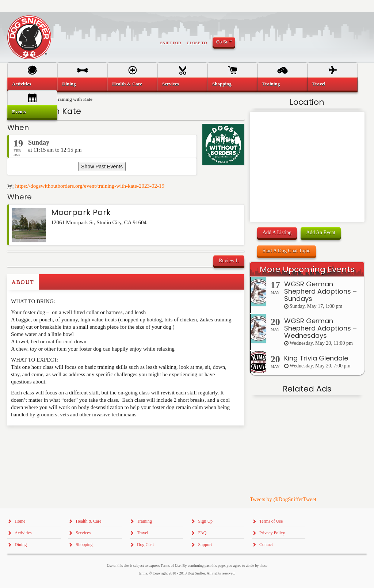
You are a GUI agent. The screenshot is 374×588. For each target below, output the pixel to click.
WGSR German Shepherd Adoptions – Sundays (320, 291)
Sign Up (205, 521)
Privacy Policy (272, 533)
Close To (197, 43)
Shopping (222, 84)
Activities (22, 84)
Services (170, 84)
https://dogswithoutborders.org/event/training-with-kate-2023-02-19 (90, 186)
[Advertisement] (50, 440)
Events (19, 112)
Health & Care (127, 84)
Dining (69, 84)
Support (205, 545)
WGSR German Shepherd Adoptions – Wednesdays (320, 328)
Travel (319, 84)
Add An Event (321, 232)
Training (271, 84)
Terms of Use (271, 521)
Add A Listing (277, 232)
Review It (229, 261)
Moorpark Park (81, 212)
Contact (266, 545)
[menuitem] (32, 84)
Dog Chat (145, 545)
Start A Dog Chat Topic (287, 251)
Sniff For (171, 43)
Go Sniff (224, 42)
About (23, 282)
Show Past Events (102, 167)
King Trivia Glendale (316, 358)
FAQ (202, 533)
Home (20, 521)
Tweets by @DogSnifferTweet (283, 499)
